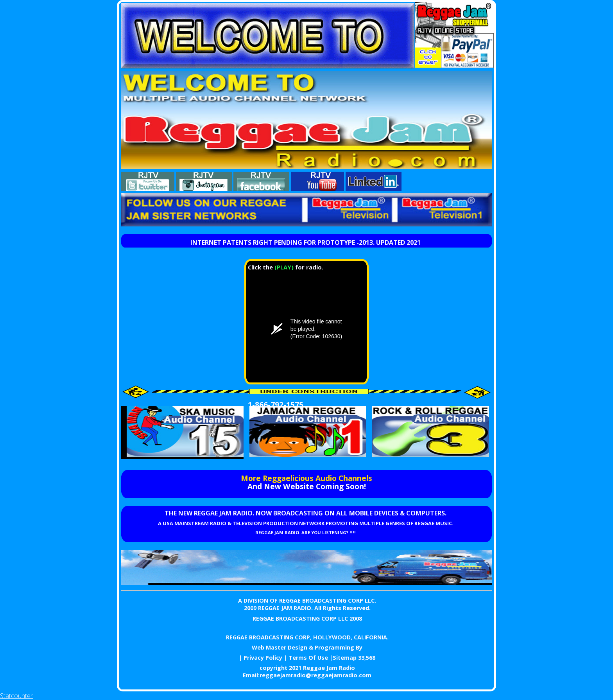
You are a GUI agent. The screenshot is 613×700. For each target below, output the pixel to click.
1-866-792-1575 (276, 405)
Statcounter (16, 696)
